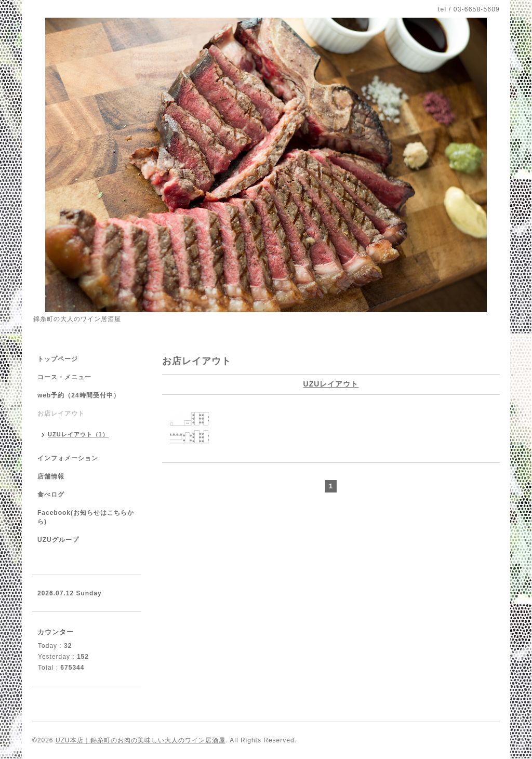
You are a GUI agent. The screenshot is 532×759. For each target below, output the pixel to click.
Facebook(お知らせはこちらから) (86, 517)
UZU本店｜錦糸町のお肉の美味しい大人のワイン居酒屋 (141, 740)
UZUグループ (58, 540)
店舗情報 (51, 476)
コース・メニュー (64, 377)
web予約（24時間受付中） (79, 395)
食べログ (51, 495)
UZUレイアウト (331, 384)
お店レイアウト (61, 414)
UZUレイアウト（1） (78, 434)
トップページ (58, 359)
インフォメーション (68, 458)
